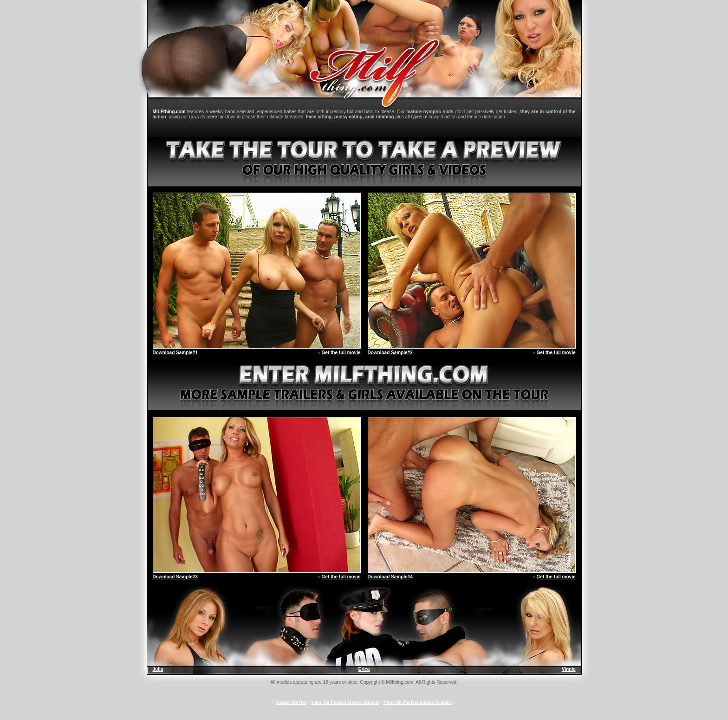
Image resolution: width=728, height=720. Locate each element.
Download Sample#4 (390, 577)
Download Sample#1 (175, 353)
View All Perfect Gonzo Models (345, 702)
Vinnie (569, 669)
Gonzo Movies (291, 702)
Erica (364, 669)
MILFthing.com (169, 112)
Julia (158, 669)
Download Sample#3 (175, 577)
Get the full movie (341, 353)
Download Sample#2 (390, 353)
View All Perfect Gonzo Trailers (418, 702)
